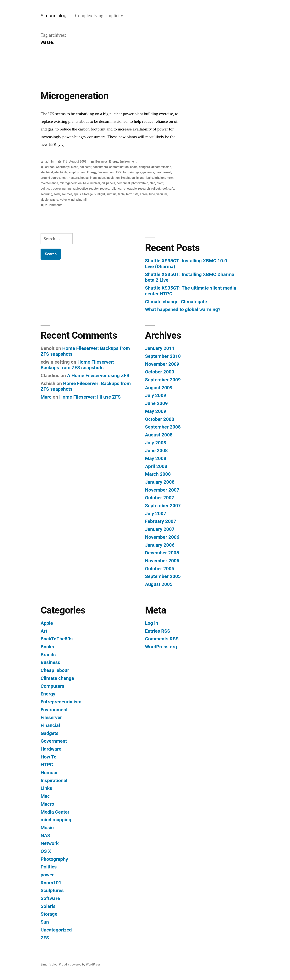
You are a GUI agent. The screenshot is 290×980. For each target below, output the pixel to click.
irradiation (128, 178)
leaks (149, 178)
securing (46, 194)
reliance (116, 189)
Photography (54, 859)
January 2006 (160, 545)
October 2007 (160, 498)
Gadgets (50, 733)
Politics (49, 867)
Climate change (57, 678)
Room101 (51, 883)
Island (140, 178)
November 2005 (162, 561)
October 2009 (160, 372)
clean (75, 167)
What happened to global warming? (183, 309)
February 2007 (161, 521)
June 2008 (156, 450)
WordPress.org (161, 647)
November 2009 (162, 364)
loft (157, 178)
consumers (100, 167)
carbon (50, 167)
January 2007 (160, 529)
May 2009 (156, 411)
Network (50, 843)
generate (148, 172)
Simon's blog (53, 16)
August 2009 (159, 388)
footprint (129, 172)
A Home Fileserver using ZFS (98, 375)
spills (77, 194)
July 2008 (156, 443)
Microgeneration (75, 96)
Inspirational (54, 780)
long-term (167, 178)
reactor (94, 189)
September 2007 (163, 506)
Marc (46, 397)
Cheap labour (55, 670)
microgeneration (71, 183)
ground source (50, 178)
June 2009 (156, 403)
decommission (161, 167)
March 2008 (158, 474)
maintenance (49, 183)
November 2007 (162, 490)
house (84, 178)
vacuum (162, 194)
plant (160, 183)
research (144, 189)
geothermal (164, 172)
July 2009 (156, 395)
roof (164, 189)
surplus (111, 194)
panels (111, 183)
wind (71, 200)
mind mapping (56, 820)
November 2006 (162, 537)
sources (67, 194)
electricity (61, 172)
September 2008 (163, 427)
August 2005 (159, 584)
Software (50, 898)
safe (171, 189)
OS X (46, 851)
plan (152, 183)
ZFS (45, 938)
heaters (74, 178)
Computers (52, 686)
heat (64, 178)
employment (77, 172)
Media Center (55, 812)
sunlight (100, 194)
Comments (162, 639)
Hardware (51, 749)
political (46, 189)
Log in (152, 623)
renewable (130, 189)
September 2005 (163, 576)
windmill (82, 200)
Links (46, 788)
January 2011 (160, 348)
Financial (50, 725)
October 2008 (160, 419)
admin (49, 161)
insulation (113, 178)
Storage (87, 194)
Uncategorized (56, 930)
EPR (119, 172)
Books (47, 647)
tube (152, 194)
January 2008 (160, 482)
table (121, 194)
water (63, 200)
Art (44, 631)
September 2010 (163, 356)
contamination (119, 167)
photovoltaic (140, 183)
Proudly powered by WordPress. (80, 964)
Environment (128, 161)
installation (97, 178)
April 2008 (156, 466)
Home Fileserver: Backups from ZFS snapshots (77, 365)
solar (57, 194)
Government (54, 741)
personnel (123, 183)
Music (47, 828)
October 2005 (160, 569)
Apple (47, 623)
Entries (158, 631)
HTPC (47, 765)
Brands (48, 655)
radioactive (80, 189)
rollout (156, 189)
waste (54, 200)
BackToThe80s (57, 639)
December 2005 (162, 553)
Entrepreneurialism (61, 702)
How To (48, 757)
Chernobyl (63, 167)
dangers (144, 167)
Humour (49, 772)
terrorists (132, 194)
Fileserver (51, 717)
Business (102, 161)
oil (103, 183)
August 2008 (159, 435)
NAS (45, 836)
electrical (47, 172)
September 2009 (163, 380)
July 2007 (156, 513)
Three (144, 194)
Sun (45, 922)
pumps (67, 189)
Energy (114, 161)
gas (139, 172)
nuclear (95, 183)
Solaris (48, 906)
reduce (105, 189)
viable (45, 200)
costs (134, 167)
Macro (47, 804)
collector (86, 167)
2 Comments (54, 205)
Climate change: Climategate (176, 302)
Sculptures (52, 890)
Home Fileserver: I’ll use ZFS (90, 397)
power (57, 189)
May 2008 (156, 458)
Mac (45, 796)
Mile (86, 183)
